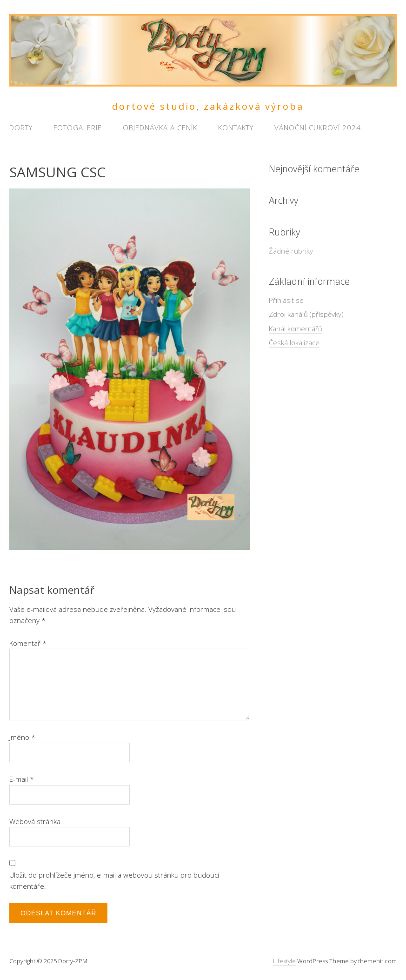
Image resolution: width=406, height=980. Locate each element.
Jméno (22, 737)
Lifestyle (284, 961)
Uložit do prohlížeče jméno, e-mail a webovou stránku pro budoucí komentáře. (114, 880)
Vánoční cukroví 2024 (318, 128)
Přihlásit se (286, 300)
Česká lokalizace (294, 342)
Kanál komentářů (296, 329)
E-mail (22, 779)
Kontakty (236, 128)
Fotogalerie (78, 128)
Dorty (21, 128)
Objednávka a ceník (160, 128)
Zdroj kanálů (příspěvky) (306, 314)
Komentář (28, 643)
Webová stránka (35, 821)
